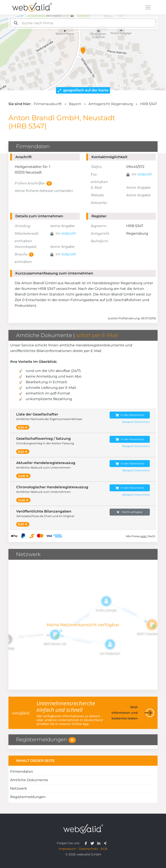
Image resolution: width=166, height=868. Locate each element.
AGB (104, 849)
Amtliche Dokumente (29, 780)
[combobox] (83, 23)
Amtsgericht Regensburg (111, 104)
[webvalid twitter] (93, 843)
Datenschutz (88, 849)
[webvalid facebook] (87, 843)
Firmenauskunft (48, 104)
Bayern (75, 104)
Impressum (67, 849)
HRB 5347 (148, 104)
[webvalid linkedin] (100, 843)
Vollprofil (144, 174)
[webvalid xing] (106, 843)
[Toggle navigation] (148, 7)
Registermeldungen (28, 797)
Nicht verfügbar (130, 512)
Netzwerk (19, 788)
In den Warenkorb (130, 415)
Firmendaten (22, 771)
